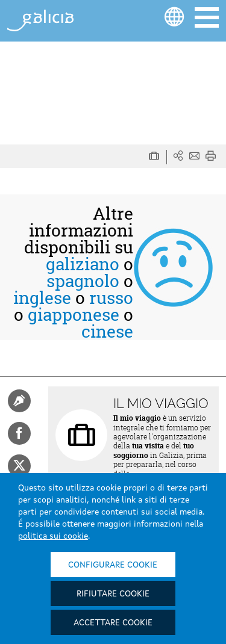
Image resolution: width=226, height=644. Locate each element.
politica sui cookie (53, 536)
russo (111, 298)
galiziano (83, 264)
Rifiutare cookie (113, 594)
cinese (107, 332)
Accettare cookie (113, 623)
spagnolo (83, 281)
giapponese (74, 315)
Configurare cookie (113, 565)
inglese (42, 298)
